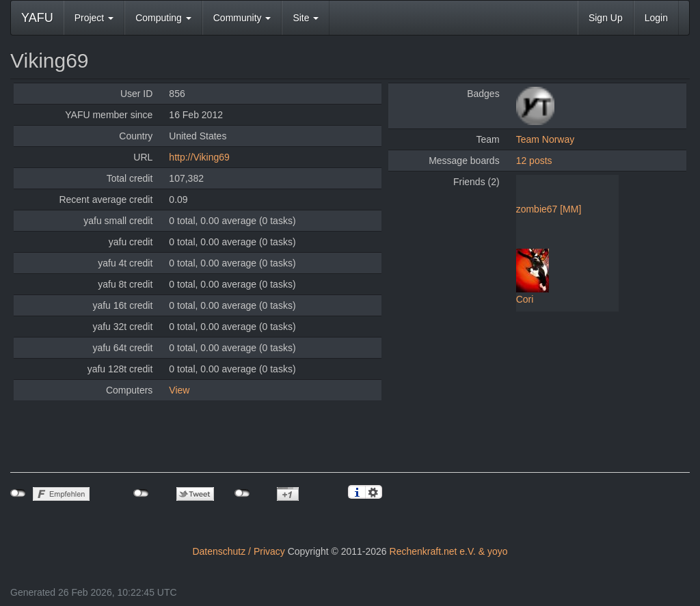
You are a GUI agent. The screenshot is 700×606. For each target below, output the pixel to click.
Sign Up (606, 18)
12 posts (534, 161)
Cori (525, 299)
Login (656, 18)
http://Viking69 (199, 157)
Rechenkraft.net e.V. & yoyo (449, 551)
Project (94, 18)
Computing (163, 18)
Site (306, 18)
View (179, 390)
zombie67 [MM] (549, 209)
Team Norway (546, 139)
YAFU (37, 18)
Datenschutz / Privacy (238, 551)
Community (242, 18)
